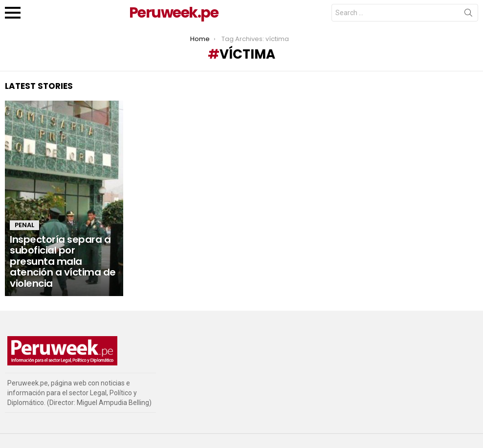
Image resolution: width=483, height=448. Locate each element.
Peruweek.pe (174, 13)
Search (468, 15)
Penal (24, 225)
